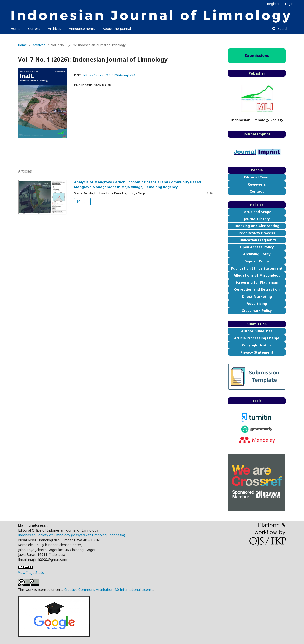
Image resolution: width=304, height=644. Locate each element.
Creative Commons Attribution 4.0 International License (109, 590)
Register (273, 4)
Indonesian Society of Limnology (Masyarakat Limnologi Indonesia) (72, 535)
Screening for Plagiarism (257, 282)
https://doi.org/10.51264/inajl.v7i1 (109, 75)
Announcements (82, 29)
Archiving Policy (257, 254)
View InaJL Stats (31, 573)
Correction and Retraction (257, 289)
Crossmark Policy (257, 311)
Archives (55, 29)
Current (34, 29)
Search (283, 29)
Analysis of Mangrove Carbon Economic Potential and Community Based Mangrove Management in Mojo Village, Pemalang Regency (138, 184)
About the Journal (117, 29)
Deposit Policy (257, 261)
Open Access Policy (257, 247)
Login (289, 4)
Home (16, 29)
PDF (84, 202)
